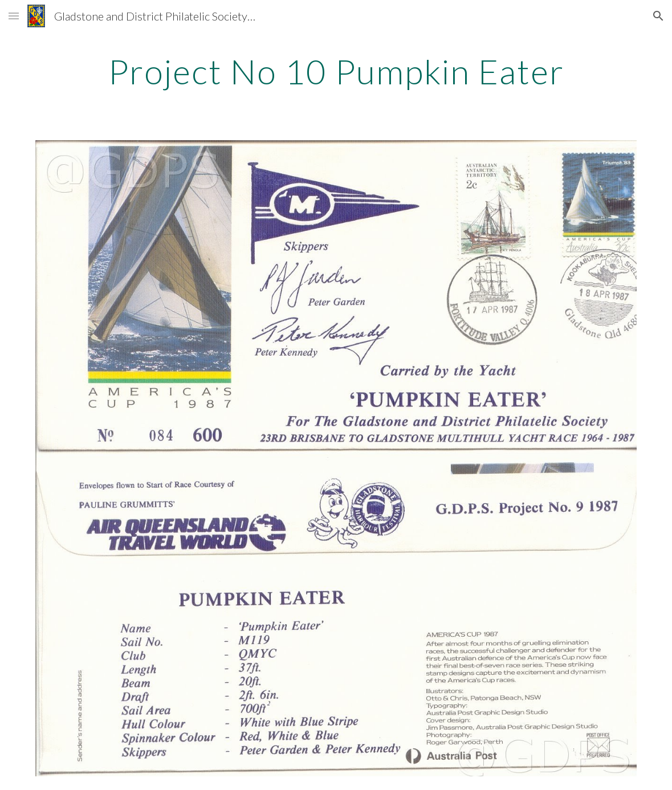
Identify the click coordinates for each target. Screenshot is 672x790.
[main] (336, 71)
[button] (14, 16)
